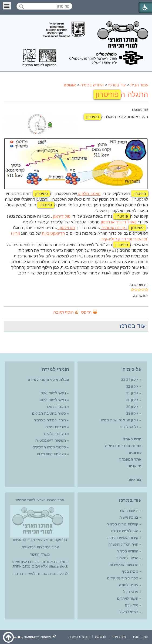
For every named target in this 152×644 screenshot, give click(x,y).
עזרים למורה (128, 585)
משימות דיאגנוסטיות (51, 440)
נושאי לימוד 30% (53, 400)
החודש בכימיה (92, 85)
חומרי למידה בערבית (50, 420)
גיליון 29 (132, 407)
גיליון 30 (132, 400)
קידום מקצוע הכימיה (123, 538)
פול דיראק (61, 216)
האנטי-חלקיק (89, 194)
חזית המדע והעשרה (123, 544)
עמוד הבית (139, 85)
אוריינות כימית (55, 427)
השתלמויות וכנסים (125, 531)
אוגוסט (70, 85)
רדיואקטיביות (53, 233)
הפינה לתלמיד (127, 558)
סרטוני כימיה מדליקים (49, 447)
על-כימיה (132, 369)
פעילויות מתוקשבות (51, 454)
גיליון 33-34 (130, 380)
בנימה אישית (129, 517)
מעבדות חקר (56, 407)
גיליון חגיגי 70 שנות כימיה (119, 420)
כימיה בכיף (130, 571)
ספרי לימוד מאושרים (123, 578)
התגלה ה (121, 95)
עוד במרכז (117, 85)
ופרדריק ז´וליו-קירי (116, 239)
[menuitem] (140, 636)
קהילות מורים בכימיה (122, 524)
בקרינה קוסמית (114, 228)
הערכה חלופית (55, 434)
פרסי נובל (131, 592)
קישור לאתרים (127, 598)
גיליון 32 (132, 386)
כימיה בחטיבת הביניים (49, 413)
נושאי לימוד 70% (53, 393)
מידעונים (132, 605)
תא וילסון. (66, 228)
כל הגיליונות (129, 427)
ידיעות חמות (129, 511)
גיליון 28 (132, 413)
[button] (7, 6)
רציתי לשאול (129, 612)
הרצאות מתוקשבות (123, 565)
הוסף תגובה (64, 312)
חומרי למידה (56, 369)
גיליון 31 (132, 393)
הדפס (86, 312)
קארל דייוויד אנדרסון (118, 222)
